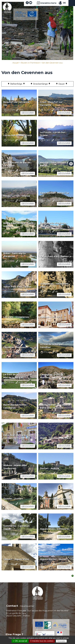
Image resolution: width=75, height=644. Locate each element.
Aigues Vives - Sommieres (55, 529)
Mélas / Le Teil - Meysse (17, 196)
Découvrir (28, 113)
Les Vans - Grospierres (16, 317)
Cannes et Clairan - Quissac (55, 499)
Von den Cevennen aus (52, 63)
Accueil (16, 63)
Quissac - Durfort (13, 499)
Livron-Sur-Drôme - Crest (18, 135)
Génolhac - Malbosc (14, 347)
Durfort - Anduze (50, 468)
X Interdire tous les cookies (42, 641)
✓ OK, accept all (20, 641)
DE (64, 3)
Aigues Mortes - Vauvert (54, 559)
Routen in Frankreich (30, 63)
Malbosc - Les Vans (51, 317)
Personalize (61, 641)
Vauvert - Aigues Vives (16, 559)
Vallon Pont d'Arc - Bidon (17, 287)
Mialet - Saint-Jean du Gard (55, 438)
